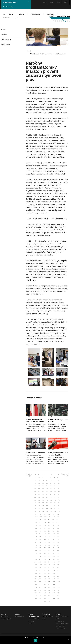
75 (47, 503)
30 (35, 486)
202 (35, 562)
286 (45, 601)
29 (59, 483)
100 (36, 514)
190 (36, 556)
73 (39, 503)
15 (58, 478)
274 (36, 596)
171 (58, 545)
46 (43, 492)
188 (54, 554)
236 (54, 576)
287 (49, 601)
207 (59, 562)
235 (49, 576)
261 (59, 587)
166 (36, 545)
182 (53, 551)
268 (36, 593)
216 (45, 568)
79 (35, 506)
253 (49, 585)
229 (49, 573)
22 (58, 480)
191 (40, 556)
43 (59, 489)
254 (54, 585)
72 (35, 503)
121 (49, 523)
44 (35, 492)
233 (40, 576)
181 (49, 551)
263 (40, 590)
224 (54, 571)
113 (41, 520)
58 (35, 497)
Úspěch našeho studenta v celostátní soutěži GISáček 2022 (35, 455)
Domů (29, 51)
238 (35, 579)
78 (59, 503)
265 (49, 590)
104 (54, 514)
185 (40, 554)
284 (54, 599)
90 (51, 509)
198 (45, 559)
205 (49, 562)
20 (51, 480)
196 (36, 559)
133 (49, 528)
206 (54, 562)
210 (45, 565)
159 (58, 540)
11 (43, 478)
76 (51, 503)
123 (58, 523)
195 (58, 556)
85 (59, 506)
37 (35, 489)
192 (45, 556)
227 (40, 573)
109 (50, 517)
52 (39, 495)
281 (40, 599)
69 (51, 500)
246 (45, 582)
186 (45, 554)
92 (59, 509)
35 (55, 486)
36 (59, 486)
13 (50, 478)
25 (43, 483)
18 (43, 480)
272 (54, 593)
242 (54, 579)
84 (55, 506)
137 (40, 531)
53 (43, 495)
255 (58, 585)
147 (58, 534)
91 (55, 509)
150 (45, 537)
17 (39, 480)
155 (40, 540)
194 (54, 556)
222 (45, 571)
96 (47, 511)
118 (36, 523)
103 (49, 514)
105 (58, 514)
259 (49, 587)
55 (51, 495)
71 (59, 500)
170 (54, 545)
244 (35, 582)
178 (36, 551)
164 (54, 542)
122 (53, 523)
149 (41, 537)
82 (47, 506)
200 (54, 559)
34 (51, 486)
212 (54, 565)
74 (43, 503)
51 (35, 495)
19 (47, 480)
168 (45, 545)
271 (49, 593)
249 (59, 582)
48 (51, 492)
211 (50, 565)
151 (49, 537)
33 (47, 486)
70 (55, 500)
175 (49, 548)
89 (47, 509)
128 (54, 525)
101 (40, 514)
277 (49, 596)
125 (40, 525)
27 (51, 483)
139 (49, 531)
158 (54, 540)
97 (51, 511)
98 (55, 511)
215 (40, 568)
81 (43, 506)
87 (39, 509)
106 (36, 517)
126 (45, 525)
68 (47, 500)
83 (51, 506)
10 (39, 478)
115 (49, 520)
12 (47, 478)
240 (45, 579)
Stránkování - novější (29, 475)
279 (58, 596)
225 (58, 571)
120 (45, 523)
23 (35, 483)
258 (45, 587)
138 (45, 531)
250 (36, 585)
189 (58, 554)
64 (59, 497)
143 (40, 534)
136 (36, 531)
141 (58, 531)
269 (40, 593)
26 (47, 483)
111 (58, 517)
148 (36, 537)
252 (45, 585)
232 (36, 576)
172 (36, 548)
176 (54, 548)
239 (40, 579)
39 (43, 489)
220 (36, 571)
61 (47, 497)
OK (35, 641)
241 (49, 579)
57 (59, 495)
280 (36, 599)
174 (45, 548)
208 (36, 565)
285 (58, 599)
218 (54, 568)
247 (49, 582)
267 (59, 590)
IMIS (59, 2)
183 (58, 551)
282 (45, 599)
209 (41, 565)
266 (54, 590)
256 (36, 587)
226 (36, 573)
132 (45, 528)
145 (49, 534)
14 (54, 478)
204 (45, 562)
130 (36, 528)
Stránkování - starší (65, 475)
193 (49, 556)
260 (54, 587)
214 (36, 568)
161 (40, 542)
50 (59, 492)
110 (54, 517)
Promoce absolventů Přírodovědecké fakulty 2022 (35, 422)
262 (35, 590)
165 (58, 542)
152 (54, 537)
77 (55, 503)
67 (43, 500)
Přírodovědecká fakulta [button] (16, 2)
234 (45, 576)
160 (36, 542)
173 (40, 548)
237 (58, 576)
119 (40, 523)
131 (40, 528)
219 (58, 568)
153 (58, 537)
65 (35, 500)
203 (40, 562)
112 (36, 520)
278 (54, 596)
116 (53, 520)
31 (39, 486)
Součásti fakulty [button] (16, 7)
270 (45, 593)
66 (39, 500)
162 (45, 542)
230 (54, 573)
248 (54, 582)
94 (39, 511)
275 (40, 596)
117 (57, 520)
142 (36, 534)
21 (55, 480)
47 (47, 492)
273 (58, 593)
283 (49, 599)
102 (45, 514)
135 (58, 528)
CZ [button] (45, 2)
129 (58, 525)
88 (43, 509)
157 (49, 540)
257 (40, 587)
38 (39, 489)
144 (45, 534)
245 (40, 582)
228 (45, 573)
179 (40, 551)
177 (58, 548)
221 (40, 571)
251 (40, 585)
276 (45, 596)
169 (49, 545)
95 (43, 511)
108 (45, 517)
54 (47, 495)
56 (55, 495)
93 (35, 511)
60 (43, 497)
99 (59, 511)
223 (49, 571)
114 (45, 520)
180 (45, 551)
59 (39, 497)
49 (55, 492)
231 (58, 573)
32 (43, 486)
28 (55, 483)
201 (58, 559)
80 (39, 506)
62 (51, 497)
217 (49, 568)
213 (58, 565)
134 (53, 528)
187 (49, 554)
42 (55, 489)
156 (45, 540)
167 (40, 545)
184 (36, 554)
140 (54, 531)
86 (35, 509)
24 (39, 483)
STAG (52, 2)
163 (49, 542)
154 (36, 540)
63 (55, 497)
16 (36, 480)
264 (45, 590)
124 (36, 525)
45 (39, 492)
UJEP (66, 2)
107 (41, 517)
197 (40, 559)
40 (47, 489)
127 (49, 525)
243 (58, 579)
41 (51, 489)
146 (54, 534)
